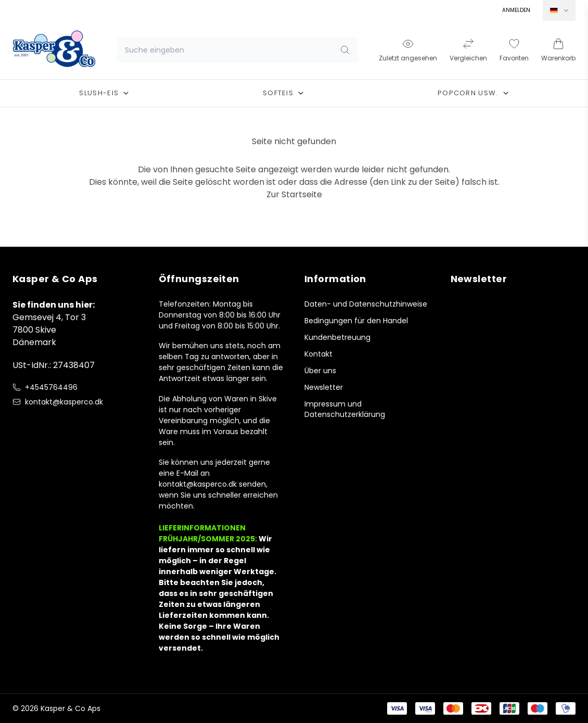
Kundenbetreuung (337, 337)
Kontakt (318, 354)
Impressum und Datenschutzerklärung (345, 409)
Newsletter (324, 387)
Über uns (320, 371)
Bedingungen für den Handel (356, 321)
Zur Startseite (294, 194)
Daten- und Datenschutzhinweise (366, 304)
